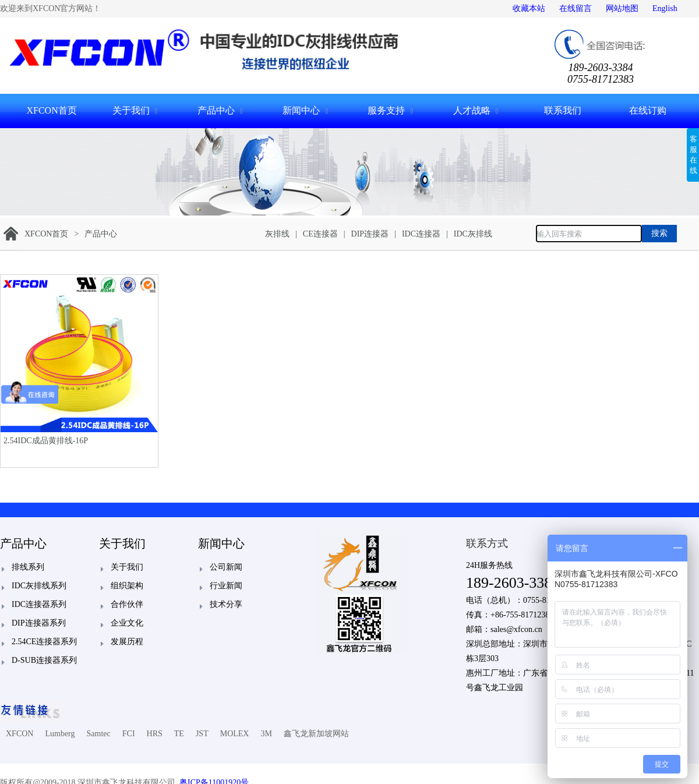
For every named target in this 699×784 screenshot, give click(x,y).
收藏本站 (529, 8)
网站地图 (622, 8)
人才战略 (472, 110)
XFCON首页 (51, 110)
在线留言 (576, 8)
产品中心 (216, 110)
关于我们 (131, 110)
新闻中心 (301, 110)
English (665, 8)
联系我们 (563, 110)
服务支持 (386, 110)
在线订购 (648, 110)
